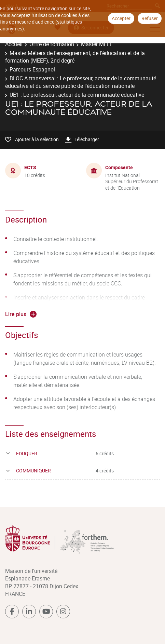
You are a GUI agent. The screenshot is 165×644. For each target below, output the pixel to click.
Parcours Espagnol (32, 69)
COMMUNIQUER (33, 471)
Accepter (121, 18)
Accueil (14, 44)
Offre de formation (52, 44)
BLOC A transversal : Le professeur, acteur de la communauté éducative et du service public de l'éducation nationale (81, 82)
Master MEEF (97, 44)
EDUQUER (27, 453)
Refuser (150, 18)
